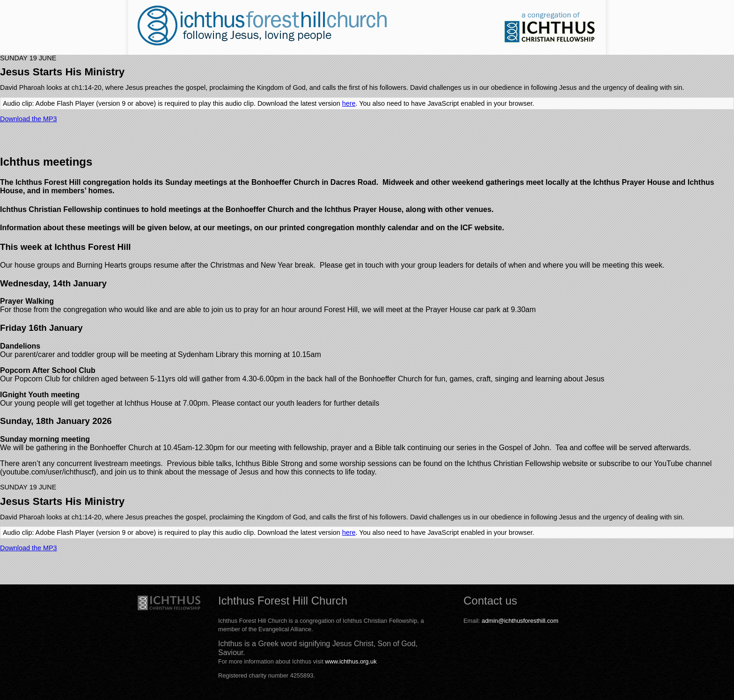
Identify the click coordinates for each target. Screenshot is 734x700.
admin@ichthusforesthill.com (520, 621)
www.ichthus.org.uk (351, 661)
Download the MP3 (29, 119)
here (349, 103)
